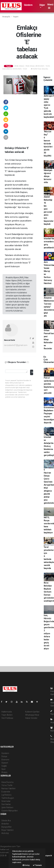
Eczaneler (6, 792)
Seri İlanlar (6, 804)
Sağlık (4, 766)
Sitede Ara (6, 821)
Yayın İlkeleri (7, 715)
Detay (26, 865)
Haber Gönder (31, 718)
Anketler (5, 824)
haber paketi (6, 859)
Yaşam (16, 17)
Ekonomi (5, 760)
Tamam (37, 865)
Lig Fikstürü (6, 795)
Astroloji (5, 833)
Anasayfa (6, 17)
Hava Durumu (7, 782)
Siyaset (5, 763)
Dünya (4, 756)
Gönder (32, 372)
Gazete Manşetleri (10, 811)
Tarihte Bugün (8, 798)
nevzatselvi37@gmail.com (16, 345)
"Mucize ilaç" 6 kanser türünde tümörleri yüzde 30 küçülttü (48, 144)
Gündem (28, 5)
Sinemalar (6, 801)
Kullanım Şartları (32, 712)
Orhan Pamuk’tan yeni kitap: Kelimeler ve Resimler (49, 339)
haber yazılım (6, 862)
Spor (4, 769)
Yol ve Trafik (7, 785)
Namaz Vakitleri (8, 788)
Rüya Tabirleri (7, 830)
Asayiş (4, 772)
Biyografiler (7, 827)
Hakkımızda (7, 712)
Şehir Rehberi (7, 807)
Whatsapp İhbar (32, 715)
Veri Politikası (7, 718)
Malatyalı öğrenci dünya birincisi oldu (48, 176)
